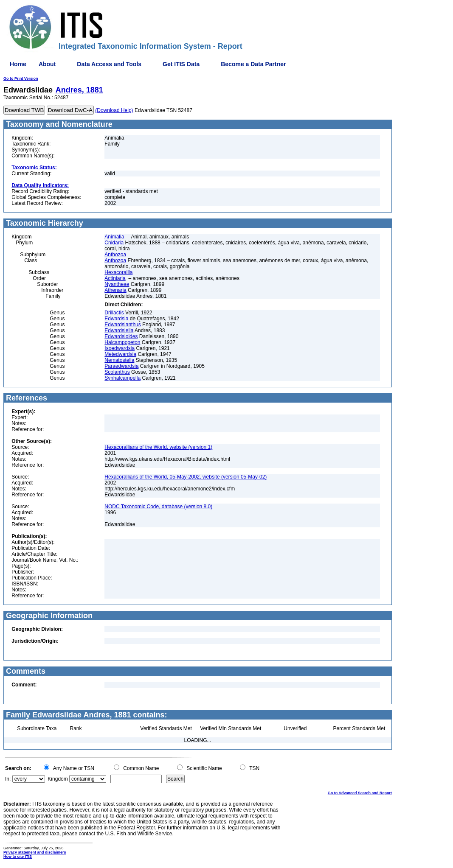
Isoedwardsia (120, 348)
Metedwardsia (120, 354)
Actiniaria (115, 278)
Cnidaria (114, 243)
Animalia (114, 237)
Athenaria (115, 290)
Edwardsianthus (122, 325)
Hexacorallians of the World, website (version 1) (158, 447)
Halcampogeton (122, 342)
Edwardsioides (121, 336)
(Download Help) (114, 110)
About (47, 64)
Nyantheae (117, 284)
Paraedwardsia (121, 366)
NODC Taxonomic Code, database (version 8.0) (158, 507)
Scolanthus (117, 372)
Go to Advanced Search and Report (360, 793)
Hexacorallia (118, 272)
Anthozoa (115, 255)
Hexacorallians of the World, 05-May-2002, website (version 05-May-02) (186, 477)
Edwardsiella (119, 330)
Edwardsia (116, 319)
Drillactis (114, 313)
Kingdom (58, 779)
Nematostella (119, 360)
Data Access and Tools (109, 64)
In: (8, 779)
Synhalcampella (122, 378)
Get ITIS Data (181, 64)
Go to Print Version (21, 78)
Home (18, 64)
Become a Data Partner (253, 64)
